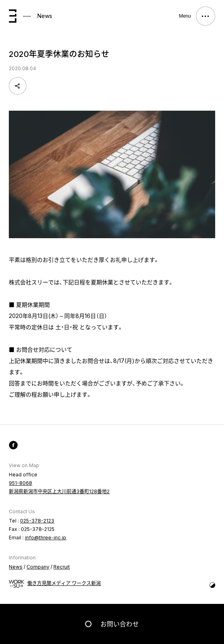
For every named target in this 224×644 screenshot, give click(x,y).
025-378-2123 (37, 521)
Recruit (62, 567)
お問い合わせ (120, 624)
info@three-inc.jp (46, 538)
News (45, 16)
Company (38, 567)
